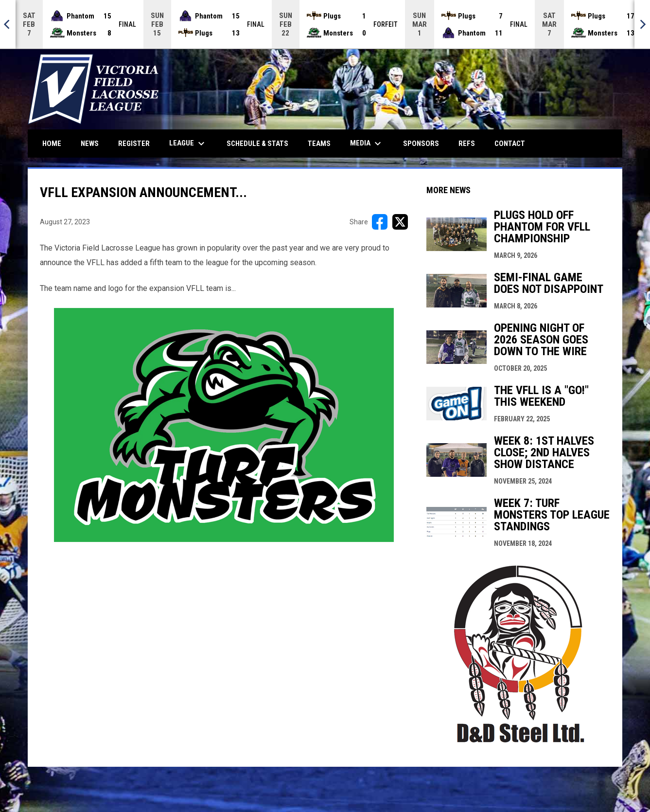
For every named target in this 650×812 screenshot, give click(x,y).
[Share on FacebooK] (380, 222)
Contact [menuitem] (510, 144)
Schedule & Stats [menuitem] (257, 144)
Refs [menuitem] (467, 144)
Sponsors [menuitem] (421, 144)
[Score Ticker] (325, 24)
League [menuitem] (188, 144)
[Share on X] (400, 222)
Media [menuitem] (367, 144)
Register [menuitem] (134, 144)
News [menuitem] (90, 144)
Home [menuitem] (52, 144)
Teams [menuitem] (319, 144)
